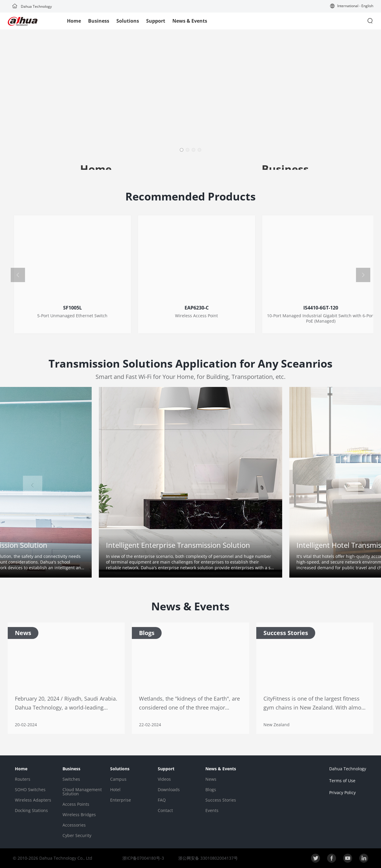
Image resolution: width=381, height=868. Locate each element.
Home (74, 21)
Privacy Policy (342, 792)
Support (156, 21)
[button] (352, 6)
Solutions (128, 21)
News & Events (190, 21)
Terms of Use (342, 781)
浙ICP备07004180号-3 (143, 858)
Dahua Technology (32, 6)
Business (99, 21)
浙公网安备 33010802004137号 (207, 858)
